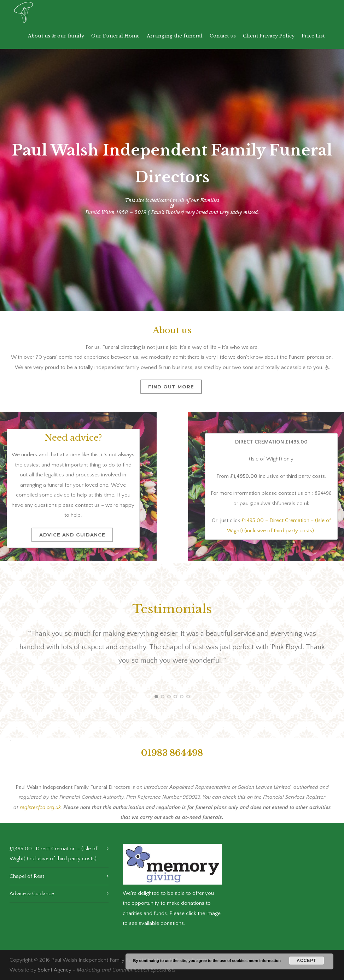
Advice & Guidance (32, 894)
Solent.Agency (55, 970)
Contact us (223, 36)
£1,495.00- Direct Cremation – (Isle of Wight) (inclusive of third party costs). (54, 854)
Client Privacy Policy (269, 36)
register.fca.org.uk (40, 807)
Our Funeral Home (115, 36)
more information (264, 961)
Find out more (171, 387)
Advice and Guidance (72, 535)
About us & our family (56, 36)
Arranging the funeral (175, 36)
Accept (306, 961)
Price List (313, 36)
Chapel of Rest (27, 876)
